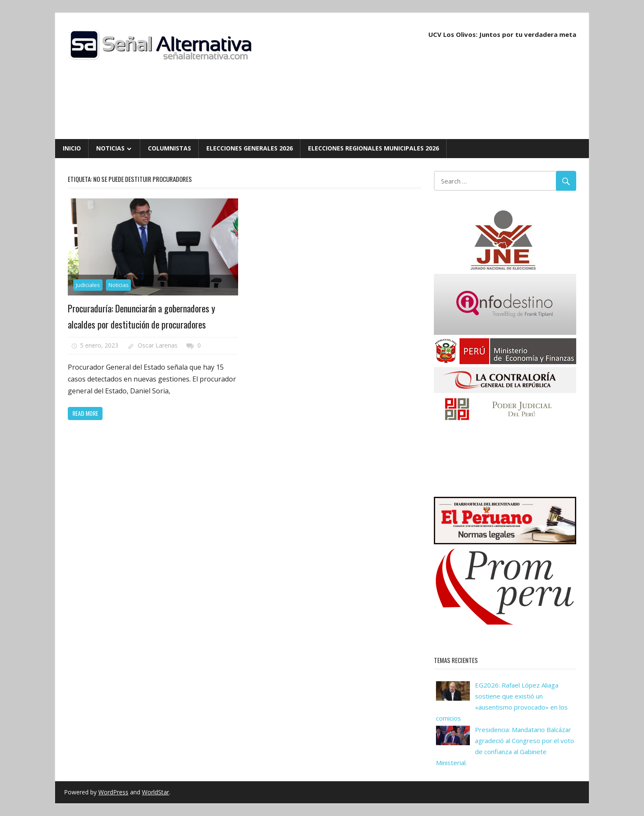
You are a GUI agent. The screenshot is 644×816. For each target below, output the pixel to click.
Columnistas (169, 148)
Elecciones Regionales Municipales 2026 (373, 148)
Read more (85, 413)
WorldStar (155, 792)
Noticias (110, 148)
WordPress (113, 792)
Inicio (72, 148)
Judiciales (88, 285)
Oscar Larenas (158, 345)
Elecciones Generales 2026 (250, 148)
